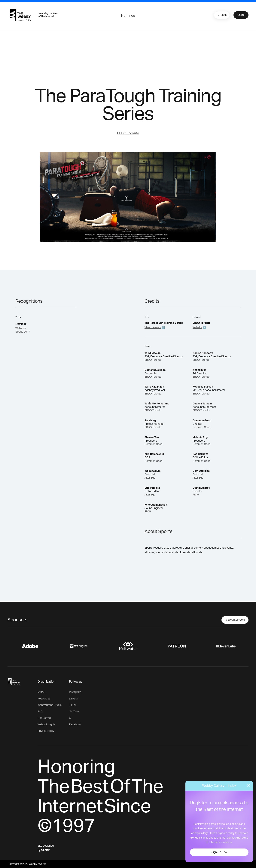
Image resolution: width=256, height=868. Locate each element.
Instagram (75, 692)
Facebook (75, 725)
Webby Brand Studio (50, 705)
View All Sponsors (235, 620)
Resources (44, 699)
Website (197, 327)
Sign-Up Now (219, 852)
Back (221, 15)
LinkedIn (74, 699)
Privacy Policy (46, 731)
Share (241, 15)
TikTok (73, 705)
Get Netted (44, 718)
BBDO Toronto (128, 133)
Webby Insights (47, 725)
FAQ (40, 712)
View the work (153, 327)
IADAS (41, 692)
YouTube (74, 712)
